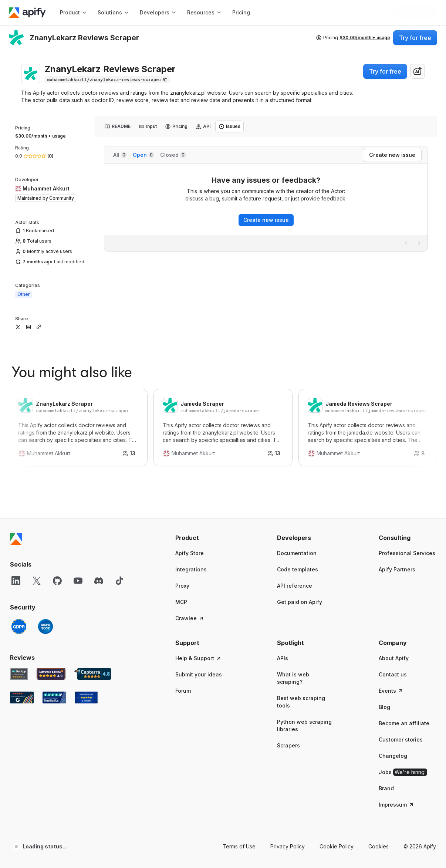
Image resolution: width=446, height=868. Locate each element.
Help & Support (198, 658)
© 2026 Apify (420, 846)
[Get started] (416, 13)
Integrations (191, 569)
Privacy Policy (288, 846)
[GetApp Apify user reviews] (19, 674)
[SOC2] (45, 626)
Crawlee (190, 618)
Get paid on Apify (300, 602)
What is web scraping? (293, 678)
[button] (204, 538)
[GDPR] (19, 626)
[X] (37, 581)
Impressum (396, 805)
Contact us (393, 674)
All (120, 155)
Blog (384, 707)
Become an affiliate (404, 723)
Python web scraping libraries (304, 725)
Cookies (379, 846)
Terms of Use (239, 846)
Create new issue (266, 220)
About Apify (394, 658)
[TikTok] (119, 581)
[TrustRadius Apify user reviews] (54, 698)
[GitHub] (57, 581)
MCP (181, 602)
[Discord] (99, 581)
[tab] (117, 126)
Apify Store (190, 553)
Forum (183, 691)
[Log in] (379, 13)
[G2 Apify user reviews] (22, 698)
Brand (386, 788)
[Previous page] (406, 243)
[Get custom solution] (343, 13)
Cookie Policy (337, 846)
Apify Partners (397, 569)
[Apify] (27, 13)
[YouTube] (78, 581)
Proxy (182, 586)
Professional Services (407, 553)
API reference (295, 586)
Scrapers (288, 745)
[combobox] (418, 71)
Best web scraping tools (301, 702)
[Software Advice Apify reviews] (51, 674)
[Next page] (419, 243)
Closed (173, 155)
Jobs (403, 772)
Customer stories (401, 739)
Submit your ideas (199, 674)
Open (143, 155)
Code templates (298, 569)
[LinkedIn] (16, 581)
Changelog (393, 756)
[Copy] (107, 80)
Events (391, 691)
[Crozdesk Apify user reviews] (86, 698)
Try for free (385, 71)
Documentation (297, 553)
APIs (283, 658)
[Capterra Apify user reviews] (93, 674)
